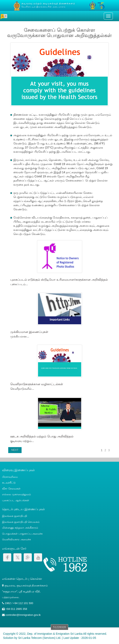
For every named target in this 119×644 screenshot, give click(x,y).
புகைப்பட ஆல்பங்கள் (16, 500)
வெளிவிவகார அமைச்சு (16, 539)
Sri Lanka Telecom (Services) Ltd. (40, 638)
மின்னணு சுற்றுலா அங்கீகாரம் (20, 528)
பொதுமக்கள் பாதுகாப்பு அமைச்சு (22, 534)
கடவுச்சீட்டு (9, 483)
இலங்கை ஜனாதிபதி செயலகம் (21, 522)
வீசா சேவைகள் (11, 489)
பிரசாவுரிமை (10, 477)
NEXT (15, 450)
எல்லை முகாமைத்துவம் (16, 494)
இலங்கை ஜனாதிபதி (15, 516)
